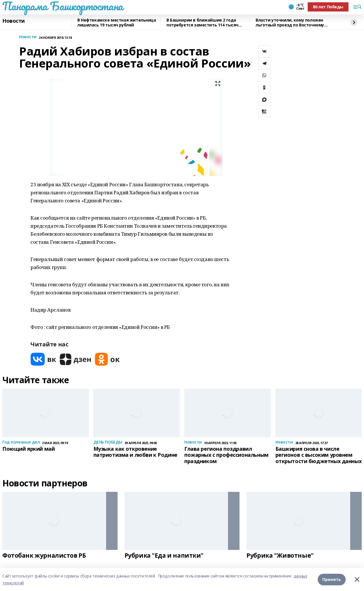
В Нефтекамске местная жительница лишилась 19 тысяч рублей (117, 23)
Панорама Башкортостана (63, 6)
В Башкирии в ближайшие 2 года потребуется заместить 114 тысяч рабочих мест (202, 23)
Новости (14, 21)
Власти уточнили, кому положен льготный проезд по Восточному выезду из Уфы (290, 23)
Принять (332, 579)
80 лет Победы (328, 7)
